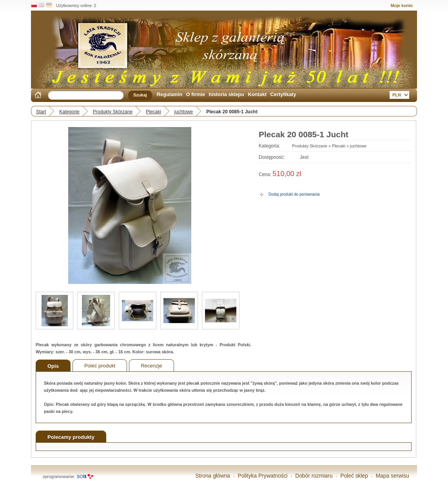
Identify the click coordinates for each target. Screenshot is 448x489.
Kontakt (257, 94)
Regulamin (170, 94)
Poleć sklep (354, 476)
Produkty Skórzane (113, 112)
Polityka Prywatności (263, 476)
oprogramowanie (58, 476)
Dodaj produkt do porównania (294, 194)
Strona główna (213, 476)
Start (41, 112)
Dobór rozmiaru (314, 476)
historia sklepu (227, 94)
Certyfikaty (283, 94)
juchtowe (184, 112)
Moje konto (402, 5)
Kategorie (69, 112)
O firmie (196, 94)
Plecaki (153, 112)
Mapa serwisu (393, 476)
